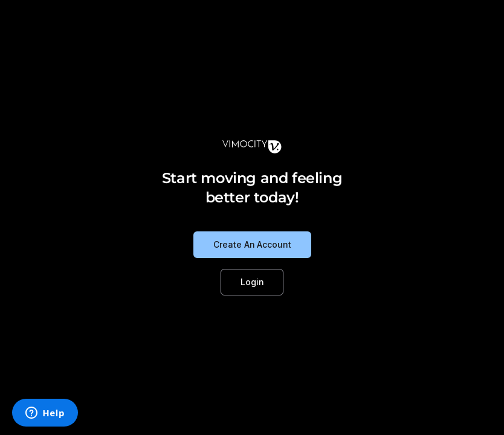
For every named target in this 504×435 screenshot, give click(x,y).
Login (252, 282)
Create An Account (252, 244)
